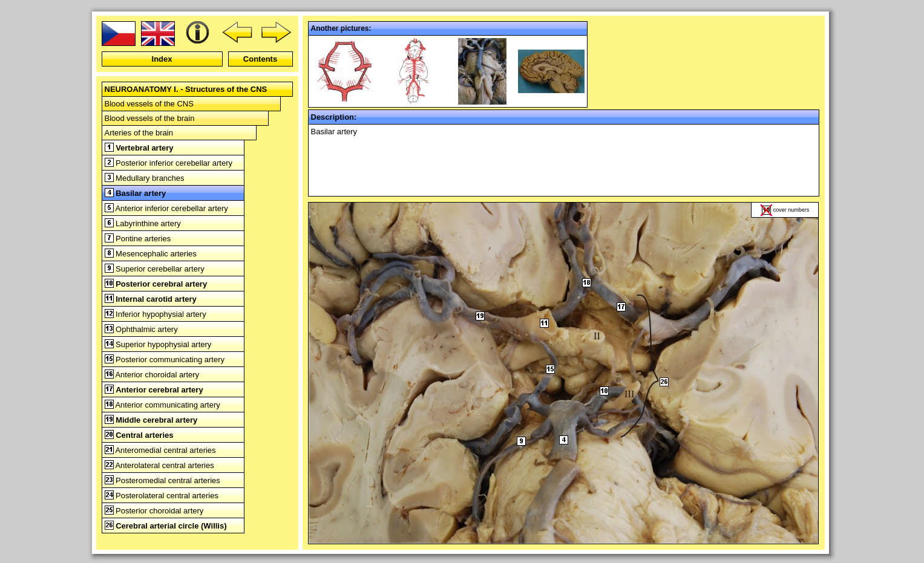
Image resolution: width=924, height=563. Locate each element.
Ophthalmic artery (141, 329)
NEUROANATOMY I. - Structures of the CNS (186, 89)
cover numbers (791, 210)
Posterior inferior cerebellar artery (169, 163)
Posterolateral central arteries (162, 496)
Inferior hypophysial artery (156, 314)
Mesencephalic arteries (151, 254)
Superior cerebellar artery (155, 269)
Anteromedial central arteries (160, 450)
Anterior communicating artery (162, 405)
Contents (260, 59)
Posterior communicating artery (165, 360)
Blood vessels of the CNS (149, 104)
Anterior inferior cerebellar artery (166, 208)
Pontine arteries (138, 239)
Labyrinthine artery (143, 223)
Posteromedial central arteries (162, 480)
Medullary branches (145, 178)
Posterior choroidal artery (154, 511)
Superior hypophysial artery (158, 344)
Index (162, 59)
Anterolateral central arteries (159, 465)
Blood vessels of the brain (150, 118)
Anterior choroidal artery (152, 375)
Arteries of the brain (139, 133)
